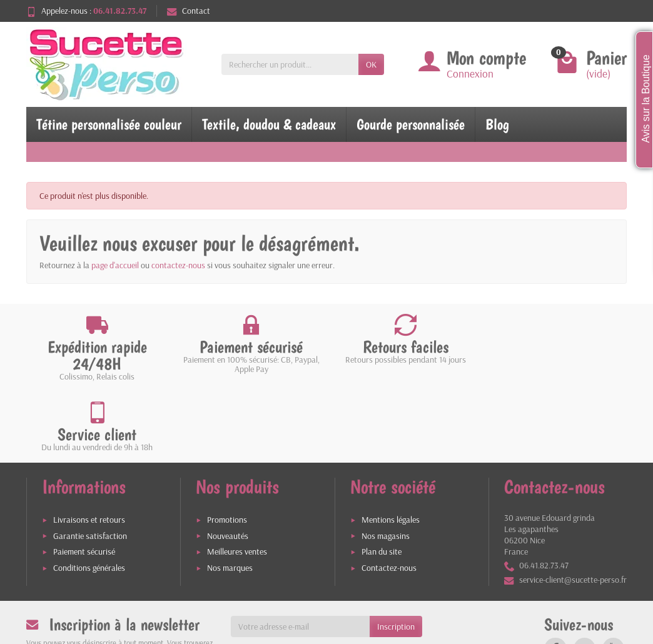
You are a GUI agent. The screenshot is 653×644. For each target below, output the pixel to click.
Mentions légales (391, 449)
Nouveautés (228, 465)
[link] (555, 578)
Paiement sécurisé (84, 481)
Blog (497, 124)
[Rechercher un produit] (290, 64)
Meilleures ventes (237, 481)
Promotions (227, 449)
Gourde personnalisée (411, 124)
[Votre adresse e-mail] (301, 556)
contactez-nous (178, 265)
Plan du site (382, 481)
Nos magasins (386, 465)
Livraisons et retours (89, 449)
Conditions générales (89, 497)
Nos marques (230, 497)
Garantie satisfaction (90, 465)
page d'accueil (115, 265)
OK (371, 64)
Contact (189, 11)
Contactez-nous (389, 497)
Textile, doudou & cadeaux (269, 124)
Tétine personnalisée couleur (109, 124)
